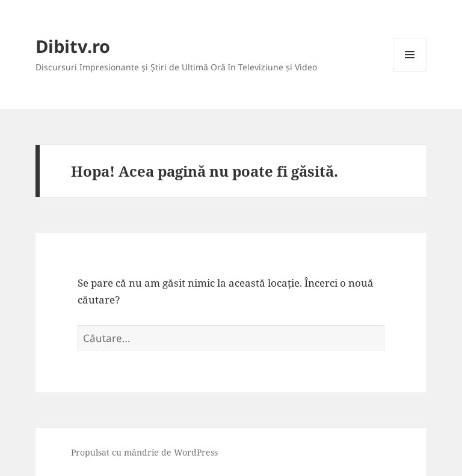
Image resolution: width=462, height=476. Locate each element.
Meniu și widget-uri (410, 71)
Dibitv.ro (73, 46)
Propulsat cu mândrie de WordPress (144, 452)
